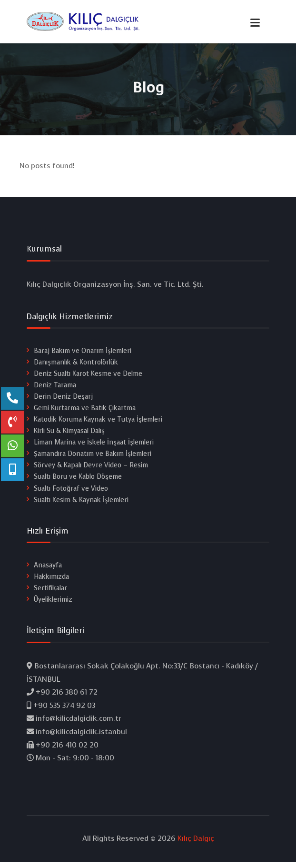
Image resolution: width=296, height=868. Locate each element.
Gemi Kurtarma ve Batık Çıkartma (85, 411)
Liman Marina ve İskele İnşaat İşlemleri (94, 446)
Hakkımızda (51, 580)
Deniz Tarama (55, 389)
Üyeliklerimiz (53, 603)
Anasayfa (48, 569)
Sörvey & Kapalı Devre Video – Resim (91, 469)
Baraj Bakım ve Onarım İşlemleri (83, 354)
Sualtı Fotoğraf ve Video (71, 491)
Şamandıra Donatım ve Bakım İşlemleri (93, 457)
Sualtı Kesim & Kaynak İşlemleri (81, 503)
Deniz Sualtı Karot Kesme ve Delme (88, 377)
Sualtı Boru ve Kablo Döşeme (78, 480)
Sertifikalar (50, 591)
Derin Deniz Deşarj (63, 400)
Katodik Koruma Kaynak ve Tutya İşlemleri (98, 423)
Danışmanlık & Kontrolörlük (76, 366)
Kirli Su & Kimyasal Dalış (69, 434)
